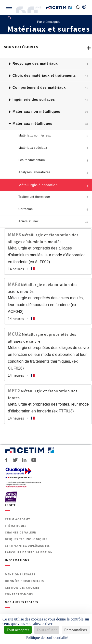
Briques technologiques (26, 539)
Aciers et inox (53, 222)
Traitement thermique (53, 197)
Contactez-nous (19, 594)
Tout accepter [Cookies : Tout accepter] (18, 630)
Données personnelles (24, 581)
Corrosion (53, 209)
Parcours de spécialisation (29, 552)
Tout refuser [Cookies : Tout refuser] (47, 630)
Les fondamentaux (53, 160)
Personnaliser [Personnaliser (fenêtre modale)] (76, 630)
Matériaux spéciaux (53, 148)
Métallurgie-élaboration (53, 185)
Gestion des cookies (22, 588)
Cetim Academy (18, 519)
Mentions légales (20, 574)
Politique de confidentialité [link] (47, 638)
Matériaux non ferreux (53, 136)
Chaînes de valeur (20, 532)
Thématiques (16, 526)
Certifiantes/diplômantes (27, 546)
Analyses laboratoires (53, 173)
